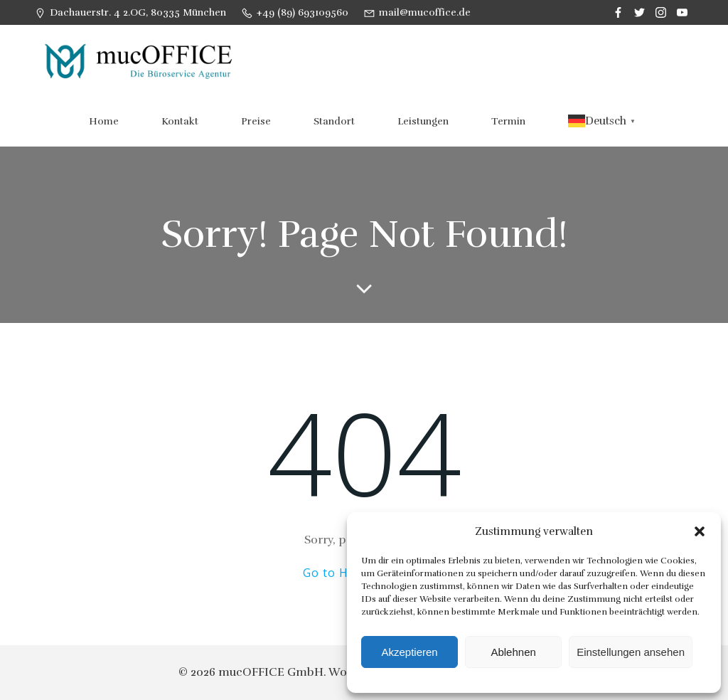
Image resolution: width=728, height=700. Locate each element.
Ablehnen (513, 652)
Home (104, 121)
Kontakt (180, 121)
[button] (700, 531)
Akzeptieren (409, 652)
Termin (508, 121)
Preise (256, 121)
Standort (334, 121)
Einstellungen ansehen (631, 652)
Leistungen (423, 121)
